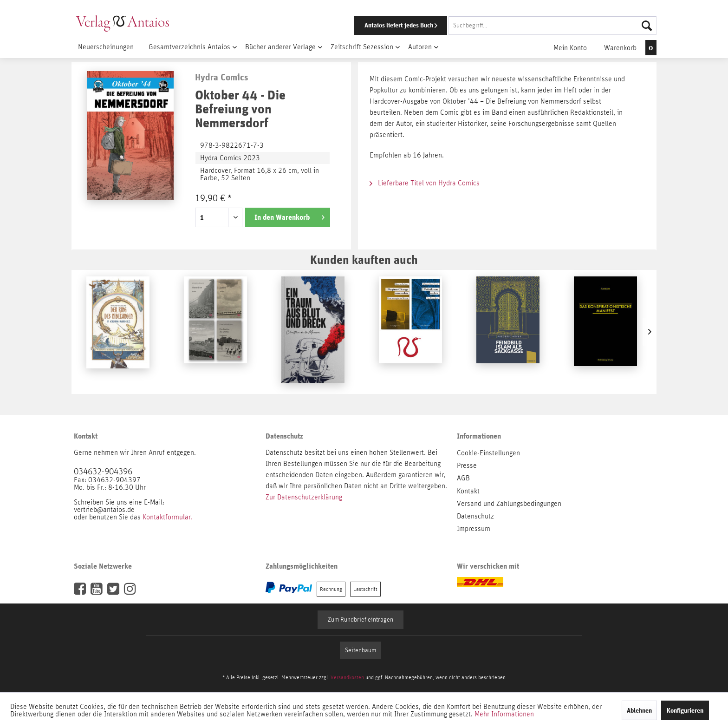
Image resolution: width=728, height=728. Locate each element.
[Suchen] (647, 26)
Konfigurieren (685, 710)
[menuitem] (493, 26)
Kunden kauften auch (364, 259)
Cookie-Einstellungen (488, 453)
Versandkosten (347, 677)
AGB (463, 478)
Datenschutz (475, 516)
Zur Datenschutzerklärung (304, 497)
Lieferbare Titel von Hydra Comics (425, 183)
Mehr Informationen (504, 714)
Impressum (474, 529)
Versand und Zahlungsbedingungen (509, 504)
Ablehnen (639, 710)
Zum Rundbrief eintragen (361, 620)
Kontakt (468, 491)
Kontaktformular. (167, 517)
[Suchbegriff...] (552, 26)
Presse (467, 466)
